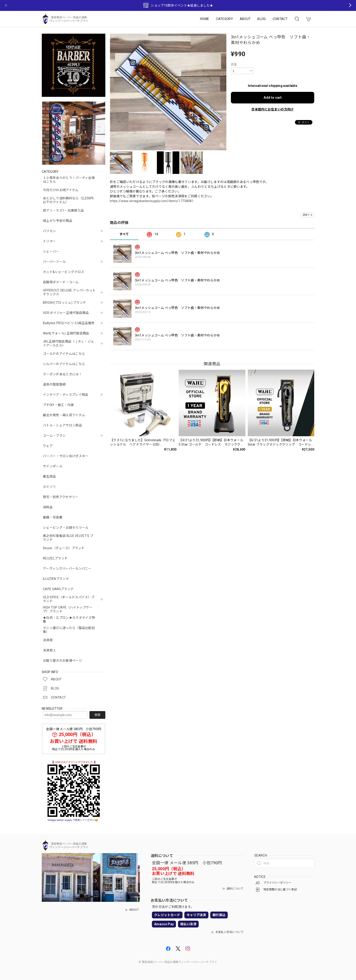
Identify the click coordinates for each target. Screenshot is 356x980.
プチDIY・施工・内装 (58, 405)
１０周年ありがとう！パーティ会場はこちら (69, 180)
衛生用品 (49, 476)
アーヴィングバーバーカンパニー (67, 569)
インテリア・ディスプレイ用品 (66, 395)
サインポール (53, 466)
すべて (124, 234)
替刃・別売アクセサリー (61, 497)
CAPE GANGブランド (58, 589)
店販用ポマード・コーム (61, 282)
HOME (205, 19)
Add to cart (273, 98)
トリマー (49, 241)
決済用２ (49, 650)
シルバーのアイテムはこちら (64, 364)
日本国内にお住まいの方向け (272, 109)
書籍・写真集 (53, 517)
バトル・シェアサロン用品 (62, 425)
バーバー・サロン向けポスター (66, 456)
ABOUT (245, 19)
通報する (308, 215)
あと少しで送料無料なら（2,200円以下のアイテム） (68, 200)
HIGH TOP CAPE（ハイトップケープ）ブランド (68, 609)
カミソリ (49, 487)
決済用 (48, 640)
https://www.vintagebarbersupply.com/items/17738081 (152, 201)
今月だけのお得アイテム (61, 190)
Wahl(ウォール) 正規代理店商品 (66, 333)
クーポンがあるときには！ (62, 374)
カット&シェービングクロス (63, 272)
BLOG (262, 19)
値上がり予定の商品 (58, 221)
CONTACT (280, 19)
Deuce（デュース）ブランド (64, 548)
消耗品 (48, 507)
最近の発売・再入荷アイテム (64, 415)
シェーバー (51, 251)
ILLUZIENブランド (56, 579)
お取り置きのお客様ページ (62, 661)
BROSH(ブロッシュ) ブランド (64, 303)
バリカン (49, 231)
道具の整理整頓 (54, 384)
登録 (97, 715)
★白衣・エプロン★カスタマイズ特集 (69, 620)
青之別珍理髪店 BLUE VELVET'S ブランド (68, 538)
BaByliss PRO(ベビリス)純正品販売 (69, 323)
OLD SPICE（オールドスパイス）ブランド (69, 599)
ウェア (48, 446)
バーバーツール (54, 262)
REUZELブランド (55, 558)
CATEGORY (224, 19)
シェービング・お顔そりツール (66, 528)
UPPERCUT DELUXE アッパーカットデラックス (69, 292)
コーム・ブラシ (54, 436)
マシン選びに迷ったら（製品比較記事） (69, 630)
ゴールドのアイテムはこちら (64, 354)
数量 (234, 64)
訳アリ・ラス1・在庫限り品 (63, 211)
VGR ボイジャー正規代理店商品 (66, 313)
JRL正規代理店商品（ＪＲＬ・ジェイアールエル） (68, 343)
